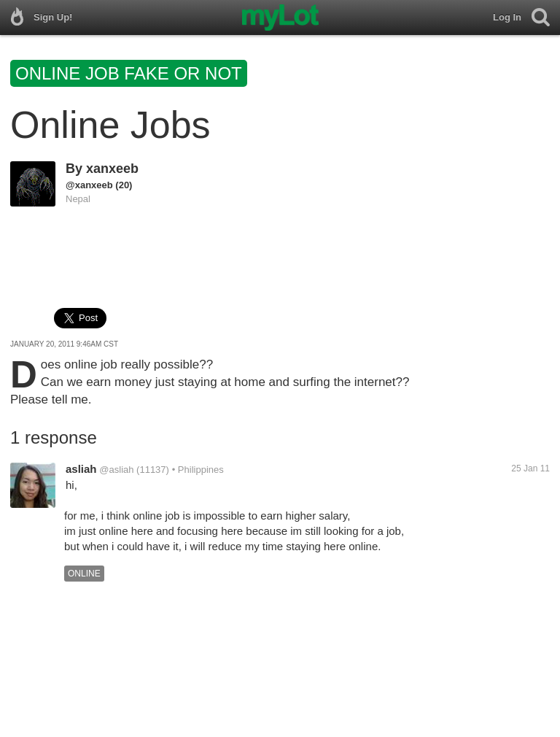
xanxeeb (112, 169)
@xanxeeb (89, 185)
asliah (81, 469)
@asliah (116, 470)
